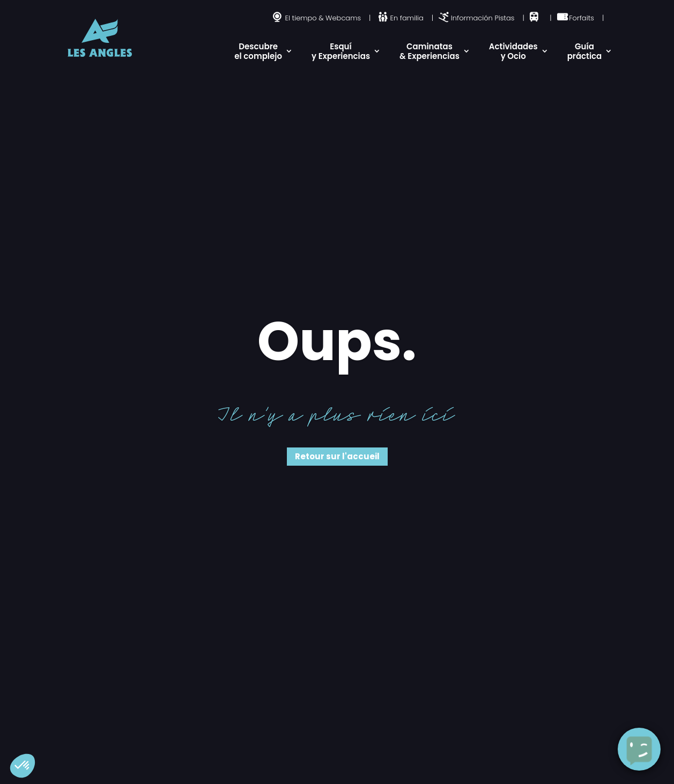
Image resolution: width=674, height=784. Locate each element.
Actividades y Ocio (513, 51)
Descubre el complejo (258, 51)
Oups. (337, 341)
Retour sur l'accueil (337, 456)
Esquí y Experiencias (341, 51)
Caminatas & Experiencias (429, 51)
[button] (23, 766)
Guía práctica (585, 51)
